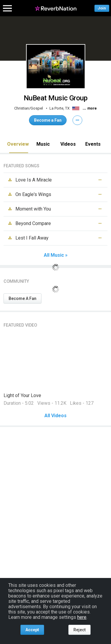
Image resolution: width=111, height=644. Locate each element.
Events (93, 144)
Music (43, 144)
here (82, 617)
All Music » (56, 255)
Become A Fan (22, 298)
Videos (68, 144)
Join (102, 8)
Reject (79, 630)
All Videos (55, 416)
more (92, 108)
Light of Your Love (22, 395)
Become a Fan (48, 120)
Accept (32, 630)
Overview (18, 144)
